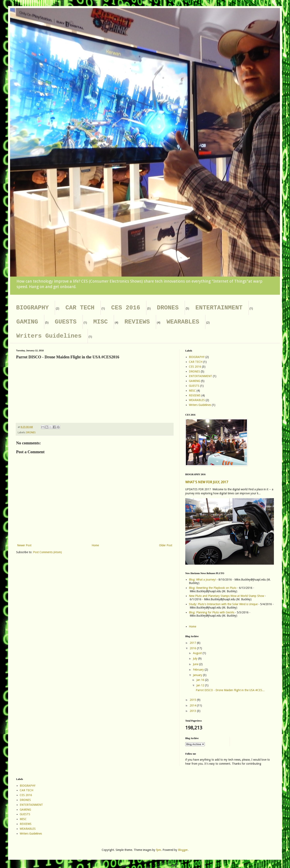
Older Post (166, 545)
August (198, 653)
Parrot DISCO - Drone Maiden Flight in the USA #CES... (230, 690)
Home (95, 545)
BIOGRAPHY (32, 308)
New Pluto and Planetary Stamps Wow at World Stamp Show (226, 596)
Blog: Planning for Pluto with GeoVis (212, 612)
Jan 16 (201, 680)
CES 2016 (126, 308)
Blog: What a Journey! (202, 580)
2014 (193, 705)
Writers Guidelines (49, 336)
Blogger (183, 850)
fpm (158, 850)
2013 (193, 711)
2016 (193, 648)
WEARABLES (183, 322)
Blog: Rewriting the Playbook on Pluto (213, 588)
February (199, 670)
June (196, 664)
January (198, 675)
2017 (193, 643)
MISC (100, 322)
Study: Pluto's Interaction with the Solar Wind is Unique (223, 604)
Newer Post (24, 545)
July (196, 659)
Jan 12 (201, 685)
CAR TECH (80, 308)
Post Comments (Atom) (47, 552)
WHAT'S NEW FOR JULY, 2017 (207, 482)
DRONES (168, 308)
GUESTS (66, 322)
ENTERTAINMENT (219, 308)
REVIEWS (137, 322)
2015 (193, 700)
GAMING (27, 322)
